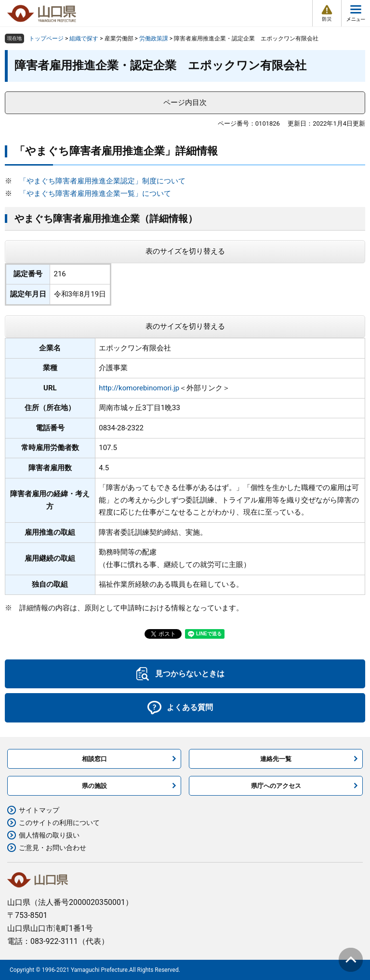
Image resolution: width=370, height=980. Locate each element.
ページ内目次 (185, 103)
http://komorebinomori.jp (139, 388)
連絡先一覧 (276, 759)
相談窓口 (94, 759)
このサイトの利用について (59, 823)
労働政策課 (154, 39)
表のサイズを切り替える (185, 251)
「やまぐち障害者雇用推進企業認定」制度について (102, 181)
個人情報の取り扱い (49, 835)
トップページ (46, 39)
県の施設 (94, 786)
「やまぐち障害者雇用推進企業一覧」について (95, 193)
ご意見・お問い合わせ (53, 848)
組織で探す (84, 39)
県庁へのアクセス (276, 786)
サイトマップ (39, 810)
